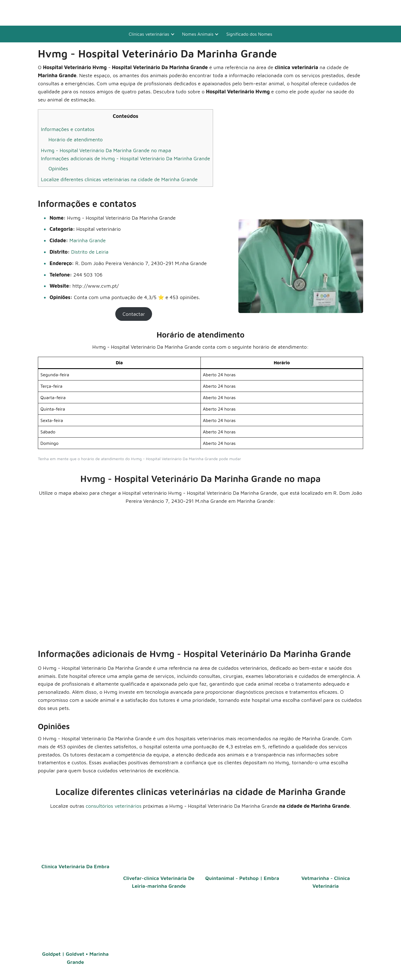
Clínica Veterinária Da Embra (75, 866)
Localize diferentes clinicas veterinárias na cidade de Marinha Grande (119, 179)
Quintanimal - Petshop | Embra (242, 878)
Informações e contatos (68, 129)
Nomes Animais (198, 34)
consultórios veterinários (114, 806)
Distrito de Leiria (90, 252)
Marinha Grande (87, 240)
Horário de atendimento (76, 140)
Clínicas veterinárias (149, 34)
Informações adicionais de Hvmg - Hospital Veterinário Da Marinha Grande (125, 158)
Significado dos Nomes (249, 34)
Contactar (134, 314)
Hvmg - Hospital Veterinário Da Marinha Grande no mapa (106, 150)
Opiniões (58, 168)
